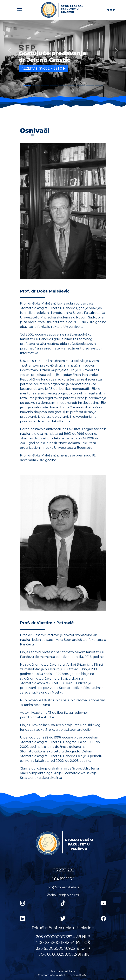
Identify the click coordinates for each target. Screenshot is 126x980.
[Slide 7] (81, 86)
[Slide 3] (45, 86)
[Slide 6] (72, 86)
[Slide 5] (63, 86)
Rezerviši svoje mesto (43, 69)
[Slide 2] (36, 86)
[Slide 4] (54, 86)
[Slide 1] (27, 86)
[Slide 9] (99, 86)
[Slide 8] (90, 86)
